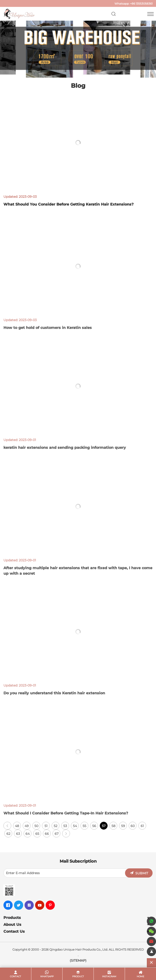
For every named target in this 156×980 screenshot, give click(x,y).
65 (37, 834)
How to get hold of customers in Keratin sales (48, 334)
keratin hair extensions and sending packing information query (65, 454)
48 (17, 826)
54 (75, 826)
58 (113, 826)
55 (84, 826)
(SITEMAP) (78, 960)
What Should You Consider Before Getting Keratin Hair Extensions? (68, 204)
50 (36, 826)
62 (8, 834)
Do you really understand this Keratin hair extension (54, 700)
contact (15, 976)
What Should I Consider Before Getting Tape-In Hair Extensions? (66, 820)
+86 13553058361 (141, 4)
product (78, 976)
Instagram (109, 976)
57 (104, 826)
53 (65, 826)
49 (27, 826)
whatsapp (47, 976)
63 (18, 834)
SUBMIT (142, 873)
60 (133, 826)
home (141, 976)
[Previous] (7, 826)
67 (57, 834)
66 (47, 834)
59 (123, 826)
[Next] (66, 833)
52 (56, 826)
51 (46, 826)
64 (28, 834)
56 (94, 826)
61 (142, 826)
